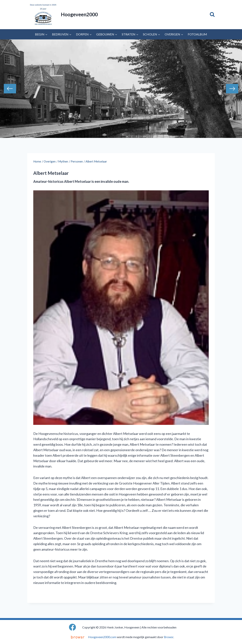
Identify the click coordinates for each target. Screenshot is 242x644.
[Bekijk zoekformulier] (212, 14)
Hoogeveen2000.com (102, 637)
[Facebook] (73, 627)
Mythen (63, 161)
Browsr (169, 637)
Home (37, 161)
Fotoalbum (197, 34)
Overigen (50, 161)
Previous (10, 89)
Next (232, 89)
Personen (77, 161)
